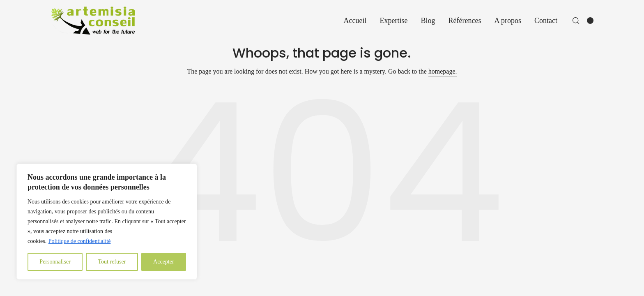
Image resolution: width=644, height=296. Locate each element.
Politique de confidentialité (80, 241)
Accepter (164, 262)
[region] (107, 222)
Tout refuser (112, 262)
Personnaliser (55, 262)
